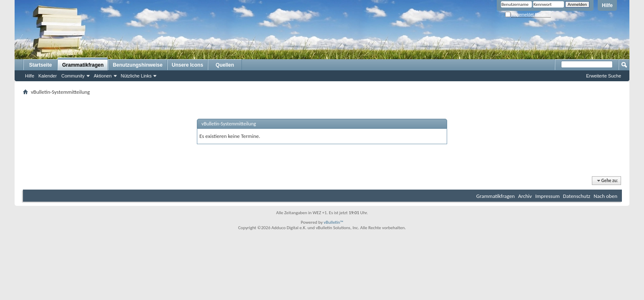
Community (73, 76)
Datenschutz (577, 196)
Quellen (225, 65)
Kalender (48, 76)
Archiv (525, 196)
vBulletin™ (333, 222)
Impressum (547, 196)
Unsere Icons (187, 65)
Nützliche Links (136, 76)
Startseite (41, 65)
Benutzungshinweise (137, 65)
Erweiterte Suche (604, 76)
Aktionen (103, 76)
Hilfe (607, 5)
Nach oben (605, 196)
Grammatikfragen (83, 65)
